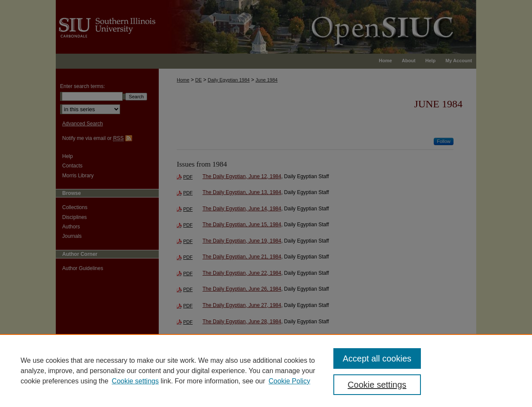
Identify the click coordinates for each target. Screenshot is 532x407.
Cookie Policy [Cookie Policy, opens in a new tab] (289, 381)
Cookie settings (135, 381)
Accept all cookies (377, 358)
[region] (266, 371)
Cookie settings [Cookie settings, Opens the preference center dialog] (377, 385)
